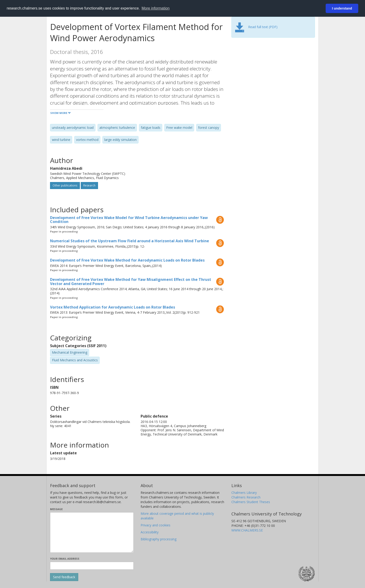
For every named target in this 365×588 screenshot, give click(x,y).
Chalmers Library (244, 493)
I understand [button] (342, 8)
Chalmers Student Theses (251, 502)
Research (89, 185)
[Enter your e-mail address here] (92, 566)
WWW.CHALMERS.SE (247, 530)
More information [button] (155, 8)
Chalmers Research (246, 497)
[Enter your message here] (92, 532)
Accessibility (150, 532)
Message (56, 509)
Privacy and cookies (155, 525)
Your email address (65, 559)
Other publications (65, 185)
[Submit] (64, 577)
